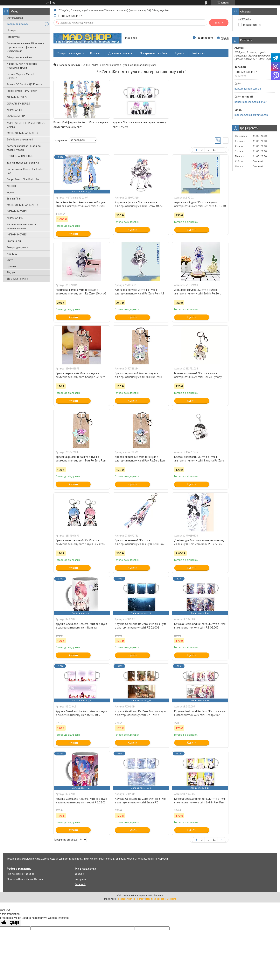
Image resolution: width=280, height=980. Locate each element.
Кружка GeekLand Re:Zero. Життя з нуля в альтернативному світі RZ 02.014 (141, 713)
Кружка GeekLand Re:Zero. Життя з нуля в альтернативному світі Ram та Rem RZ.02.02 (81, 628)
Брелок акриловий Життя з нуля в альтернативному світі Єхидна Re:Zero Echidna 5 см (199, 460)
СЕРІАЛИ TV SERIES (18, 104)
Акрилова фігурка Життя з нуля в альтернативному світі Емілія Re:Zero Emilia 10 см (198, 293)
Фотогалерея (15, 18)
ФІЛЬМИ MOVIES (17, 97)
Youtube (79, 874)
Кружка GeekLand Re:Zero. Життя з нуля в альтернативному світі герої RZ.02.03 (81, 801)
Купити (73, 234)
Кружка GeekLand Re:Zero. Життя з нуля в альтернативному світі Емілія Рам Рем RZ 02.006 (200, 802)
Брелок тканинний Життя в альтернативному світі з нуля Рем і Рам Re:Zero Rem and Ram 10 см (140, 544)
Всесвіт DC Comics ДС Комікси (24, 84)
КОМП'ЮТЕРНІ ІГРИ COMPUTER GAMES (26, 125)
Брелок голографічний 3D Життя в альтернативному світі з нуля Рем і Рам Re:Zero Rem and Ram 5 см (80, 544)
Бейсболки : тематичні (20, 139)
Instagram (199, 53)
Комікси (11, 186)
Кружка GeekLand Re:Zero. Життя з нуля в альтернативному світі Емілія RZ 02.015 (141, 802)
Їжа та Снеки (14, 241)
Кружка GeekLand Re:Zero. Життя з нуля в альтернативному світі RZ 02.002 (141, 626)
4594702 (12, 254)
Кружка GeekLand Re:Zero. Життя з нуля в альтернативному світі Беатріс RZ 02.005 (200, 715)
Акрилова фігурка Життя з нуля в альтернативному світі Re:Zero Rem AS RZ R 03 (140, 293)
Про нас (12, 266)
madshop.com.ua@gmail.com (252, 115)
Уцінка (10, 192)
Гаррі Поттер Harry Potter (22, 91)
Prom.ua (158, 895)
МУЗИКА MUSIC (16, 116)
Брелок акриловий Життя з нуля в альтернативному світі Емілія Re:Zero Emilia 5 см (138, 377)
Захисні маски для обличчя (23, 163)
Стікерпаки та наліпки (19, 57)
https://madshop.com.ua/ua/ (251, 102)
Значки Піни (14, 199)
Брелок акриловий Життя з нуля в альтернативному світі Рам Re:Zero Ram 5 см (81, 460)
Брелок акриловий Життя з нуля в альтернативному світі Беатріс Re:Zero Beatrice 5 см (80, 377)
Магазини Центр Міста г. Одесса (25, 879)
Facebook (80, 884)
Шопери (12, 30)
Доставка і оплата (17, 279)
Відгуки (11, 272)
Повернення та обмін (154, 53)
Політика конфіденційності (161, 899)
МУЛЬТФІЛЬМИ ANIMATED (22, 133)
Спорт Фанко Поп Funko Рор (24, 179)
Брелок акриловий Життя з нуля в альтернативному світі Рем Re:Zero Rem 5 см (140, 460)
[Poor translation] (14, 923)
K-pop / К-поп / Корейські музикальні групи (22, 66)
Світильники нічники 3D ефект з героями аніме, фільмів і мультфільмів (25, 47)
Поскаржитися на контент (130, 899)
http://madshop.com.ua (248, 89)
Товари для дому (17, 247)
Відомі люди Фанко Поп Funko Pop (25, 171)
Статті (10, 260)
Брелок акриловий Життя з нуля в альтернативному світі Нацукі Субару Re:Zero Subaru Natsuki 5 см (198, 377)
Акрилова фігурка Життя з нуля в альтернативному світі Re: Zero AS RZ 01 (200, 204)
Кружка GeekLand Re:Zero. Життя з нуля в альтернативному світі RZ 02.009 (200, 626)
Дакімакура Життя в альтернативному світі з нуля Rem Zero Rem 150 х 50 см (199, 542)
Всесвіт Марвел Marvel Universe (21, 76)
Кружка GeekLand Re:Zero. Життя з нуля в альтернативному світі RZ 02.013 (81, 713)
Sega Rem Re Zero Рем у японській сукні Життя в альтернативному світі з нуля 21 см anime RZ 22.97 (81, 206)
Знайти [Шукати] (219, 23)
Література (13, 37)
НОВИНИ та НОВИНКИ (20, 156)
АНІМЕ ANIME (15, 110)
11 (214, 150)
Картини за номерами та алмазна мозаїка (21, 226)
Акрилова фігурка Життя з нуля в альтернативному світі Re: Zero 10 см (139, 204)
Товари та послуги (18, 24)
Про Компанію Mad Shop (21, 874)
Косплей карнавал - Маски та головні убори (24, 148)
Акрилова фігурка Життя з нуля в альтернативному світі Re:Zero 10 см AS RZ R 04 (81, 293)
